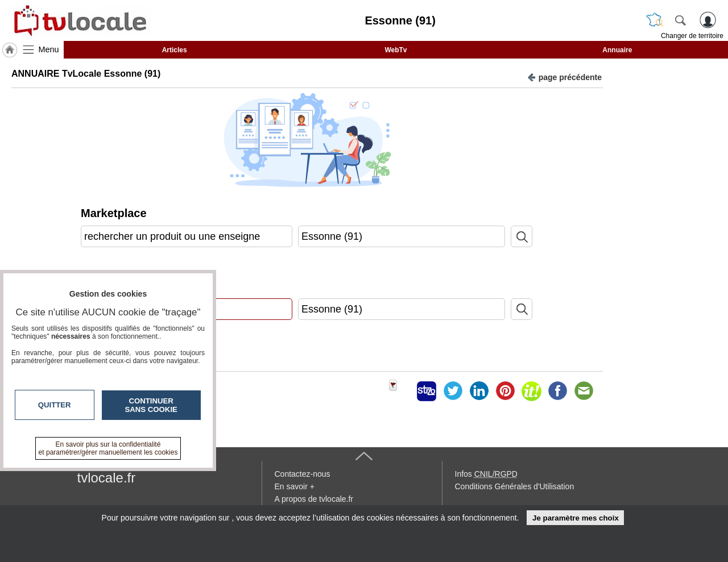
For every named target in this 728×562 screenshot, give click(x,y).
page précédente (564, 76)
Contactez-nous (303, 474)
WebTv (396, 50)
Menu (49, 49)
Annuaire (617, 50)
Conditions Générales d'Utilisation (515, 486)
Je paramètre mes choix (576, 518)
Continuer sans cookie (151, 405)
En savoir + (295, 486)
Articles (175, 50)
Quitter (55, 405)
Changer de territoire (692, 36)
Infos (486, 474)
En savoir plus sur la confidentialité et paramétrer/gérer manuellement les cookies (108, 448)
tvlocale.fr (107, 478)
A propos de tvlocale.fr (314, 499)
